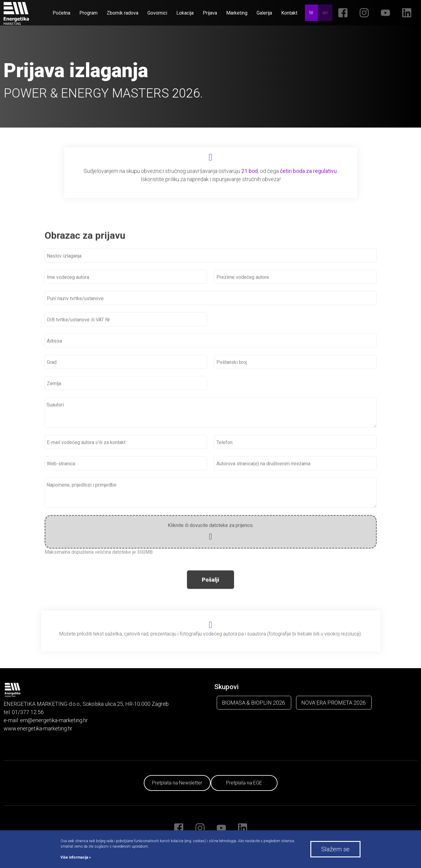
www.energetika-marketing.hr (38, 728)
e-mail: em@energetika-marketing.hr (46, 720)
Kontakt (289, 13)
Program (88, 13)
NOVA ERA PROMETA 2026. (334, 703)
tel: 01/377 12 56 (24, 712)
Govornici (157, 13)
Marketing (237, 13)
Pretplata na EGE (244, 783)
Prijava (210, 13)
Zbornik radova (123, 13)
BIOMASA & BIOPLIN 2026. (254, 703)
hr (311, 13)
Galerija (264, 13)
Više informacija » (76, 857)
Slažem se (335, 849)
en (325, 13)
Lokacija (185, 13)
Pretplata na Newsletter (177, 783)
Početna (61, 13)
